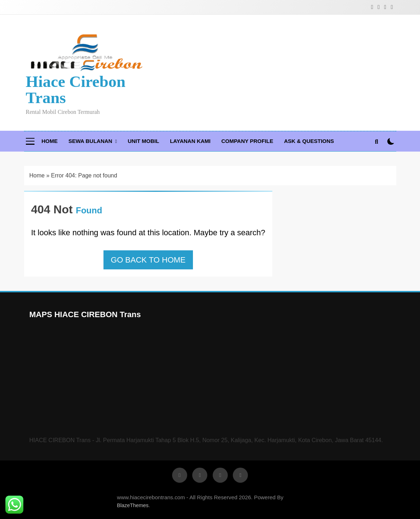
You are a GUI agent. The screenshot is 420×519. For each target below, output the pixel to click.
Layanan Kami (190, 141)
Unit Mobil (143, 141)
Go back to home (148, 260)
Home (50, 141)
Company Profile (247, 141)
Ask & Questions (309, 141)
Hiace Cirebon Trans (76, 90)
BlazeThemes (133, 505)
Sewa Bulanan (91, 141)
